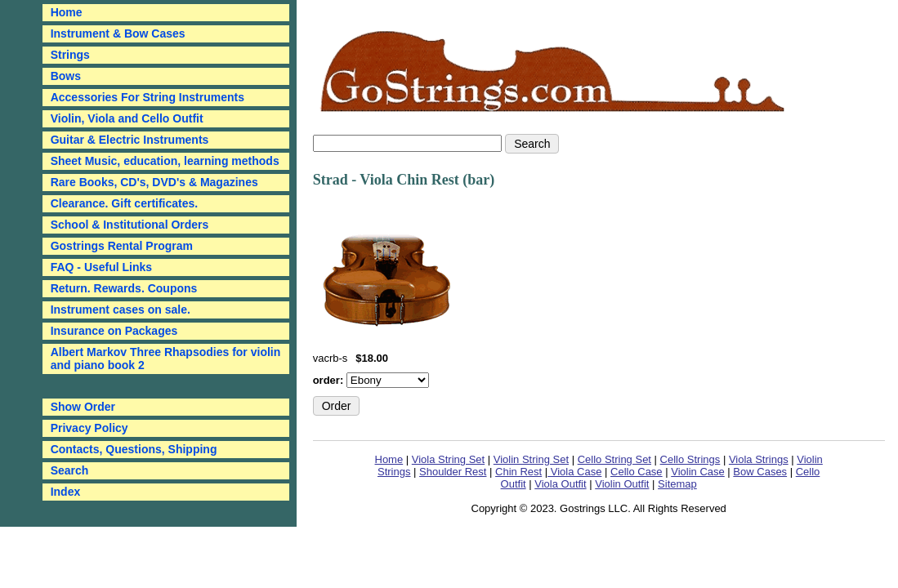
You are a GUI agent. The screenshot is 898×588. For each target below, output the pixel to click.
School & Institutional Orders (130, 225)
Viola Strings (759, 459)
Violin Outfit (622, 484)
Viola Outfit (560, 484)
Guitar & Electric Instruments (130, 140)
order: (330, 380)
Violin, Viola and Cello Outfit (127, 118)
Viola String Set (448, 459)
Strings (70, 55)
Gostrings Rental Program (122, 246)
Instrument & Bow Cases (118, 33)
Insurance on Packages (114, 331)
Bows (66, 76)
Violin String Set (531, 459)
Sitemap (677, 484)
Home (389, 459)
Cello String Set (614, 459)
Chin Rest (518, 472)
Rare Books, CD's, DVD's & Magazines (154, 182)
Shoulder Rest (453, 472)
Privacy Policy (89, 428)
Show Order (83, 407)
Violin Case (698, 472)
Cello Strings (690, 459)
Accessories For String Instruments (147, 97)
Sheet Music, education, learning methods (165, 161)
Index (66, 492)
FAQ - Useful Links (101, 267)
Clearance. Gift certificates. (125, 203)
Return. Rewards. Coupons (124, 288)
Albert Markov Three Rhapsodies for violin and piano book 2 (166, 359)
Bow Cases (760, 472)
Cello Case (637, 472)
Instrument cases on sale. (121, 310)
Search (70, 470)
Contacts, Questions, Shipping (134, 449)
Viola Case (574, 472)
